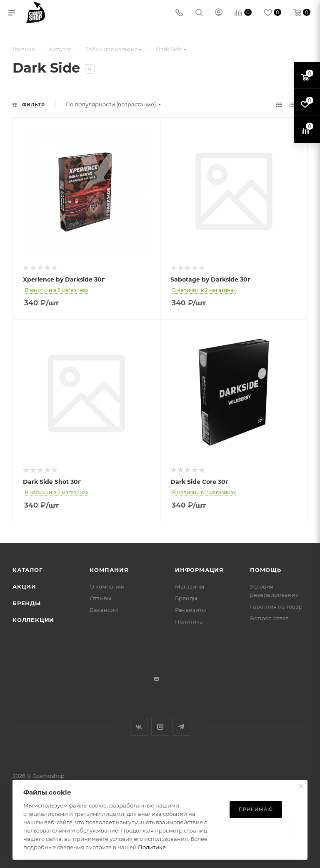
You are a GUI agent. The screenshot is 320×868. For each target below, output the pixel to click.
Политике (152, 847)
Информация (199, 570)
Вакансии (104, 610)
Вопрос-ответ (269, 618)
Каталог (28, 570)
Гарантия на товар (276, 606)
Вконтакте (139, 727)
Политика (189, 621)
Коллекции (33, 620)
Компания (109, 570)
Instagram (160, 727)
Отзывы (100, 598)
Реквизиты (190, 610)
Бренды (27, 603)
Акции (24, 586)
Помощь (266, 570)
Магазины (190, 586)
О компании (107, 586)
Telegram (181, 727)
